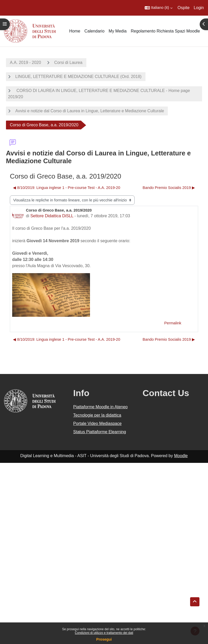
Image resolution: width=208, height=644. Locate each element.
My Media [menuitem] (118, 31)
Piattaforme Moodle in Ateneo (100, 407)
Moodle (181, 456)
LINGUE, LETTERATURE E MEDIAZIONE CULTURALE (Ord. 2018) (78, 77)
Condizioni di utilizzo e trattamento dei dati (104, 633)
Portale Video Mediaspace (97, 423)
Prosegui (104, 639)
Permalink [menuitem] (173, 323)
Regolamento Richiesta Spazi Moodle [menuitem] (165, 31)
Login (199, 8)
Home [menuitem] (75, 31)
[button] (158, 8)
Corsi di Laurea (68, 63)
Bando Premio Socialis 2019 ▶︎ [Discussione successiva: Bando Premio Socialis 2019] (169, 188)
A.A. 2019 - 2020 (25, 63)
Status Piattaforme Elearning (100, 432)
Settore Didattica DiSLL (52, 216)
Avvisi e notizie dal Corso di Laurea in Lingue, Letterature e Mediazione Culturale (90, 111)
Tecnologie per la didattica (97, 415)
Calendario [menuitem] (94, 31)
